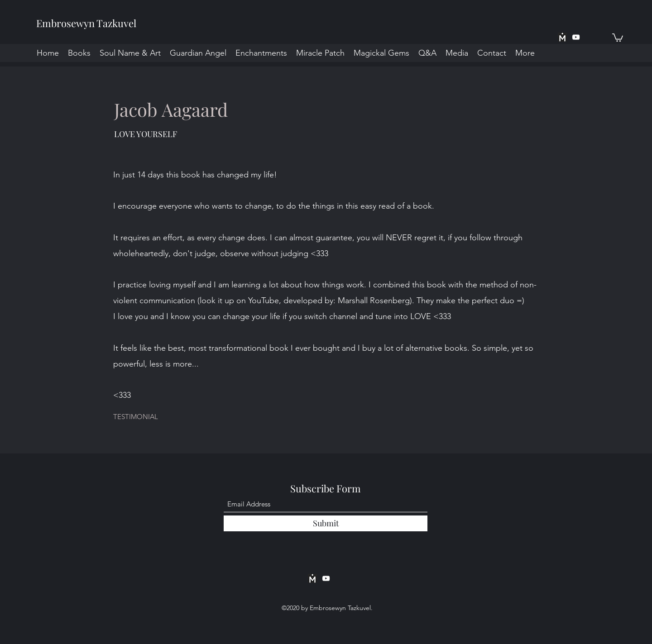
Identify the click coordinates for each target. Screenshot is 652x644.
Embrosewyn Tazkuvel (86, 23)
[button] (618, 37)
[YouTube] (576, 37)
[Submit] (326, 523)
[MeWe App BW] (562, 37)
